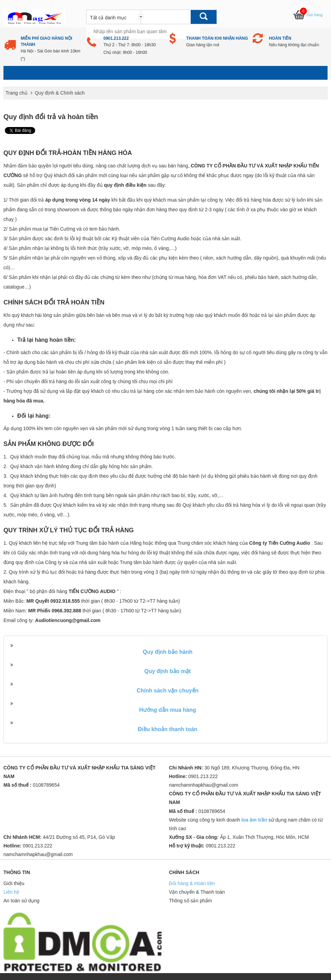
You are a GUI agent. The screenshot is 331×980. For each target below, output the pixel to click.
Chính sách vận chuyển (168, 691)
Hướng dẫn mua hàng (167, 710)
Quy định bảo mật (168, 671)
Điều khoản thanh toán (168, 729)
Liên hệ (11, 892)
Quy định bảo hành (168, 652)
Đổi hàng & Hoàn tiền (192, 883)
